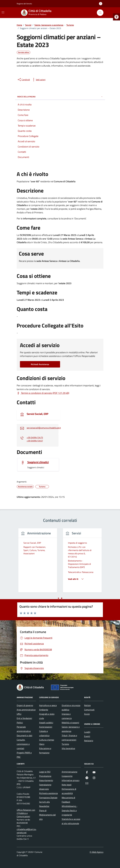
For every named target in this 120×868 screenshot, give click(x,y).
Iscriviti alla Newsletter (44, 804)
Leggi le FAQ (45, 772)
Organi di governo (25, 705)
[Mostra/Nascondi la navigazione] (3, 12)
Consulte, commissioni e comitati (23, 744)
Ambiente (44, 710)
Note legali (67, 785)
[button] (116, 17)
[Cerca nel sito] (100, 13)
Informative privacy (71, 780)
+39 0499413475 (35, 437)
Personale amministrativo (24, 729)
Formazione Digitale (48, 798)
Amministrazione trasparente (69, 774)
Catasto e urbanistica (44, 733)
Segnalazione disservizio (45, 787)
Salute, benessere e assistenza (71, 729)
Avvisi (87, 714)
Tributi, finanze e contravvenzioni (69, 738)
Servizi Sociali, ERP (38, 414)
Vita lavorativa (68, 748)
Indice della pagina (60, 97)
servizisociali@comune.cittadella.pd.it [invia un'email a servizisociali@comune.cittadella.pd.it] (44, 428)
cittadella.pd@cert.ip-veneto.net (27, 831)
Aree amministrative (26, 710)
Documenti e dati (25, 735)
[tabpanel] (38, 562)
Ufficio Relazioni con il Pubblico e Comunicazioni (26, 813)
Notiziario (89, 741)
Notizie (87, 705)
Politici (20, 723)
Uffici (19, 714)
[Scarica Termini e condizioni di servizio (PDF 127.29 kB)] (43, 393)
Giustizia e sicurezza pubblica (71, 707)
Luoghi (87, 732)
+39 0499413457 (35, 441)
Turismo (65, 744)
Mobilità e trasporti (70, 723)
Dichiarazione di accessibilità (69, 791)
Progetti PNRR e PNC (24, 755)
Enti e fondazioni (24, 718)
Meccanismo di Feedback (68, 800)
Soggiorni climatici (38, 462)
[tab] (58, 598)
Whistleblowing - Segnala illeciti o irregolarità (69, 810)
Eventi (87, 736)
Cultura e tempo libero (47, 742)
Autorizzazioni (46, 727)
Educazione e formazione (45, 751)
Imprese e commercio (67, 716)
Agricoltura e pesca (48, 705)
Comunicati (89, 710)
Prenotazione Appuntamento (46, 778)
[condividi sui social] (24, 80)
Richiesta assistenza (48, 793)
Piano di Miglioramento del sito (47, 815)
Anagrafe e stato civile (47, 716)
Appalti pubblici (46, 723)
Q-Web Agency (97, 852)
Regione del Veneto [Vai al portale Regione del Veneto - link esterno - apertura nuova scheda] (24, 4)
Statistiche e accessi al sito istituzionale (71, 821)
